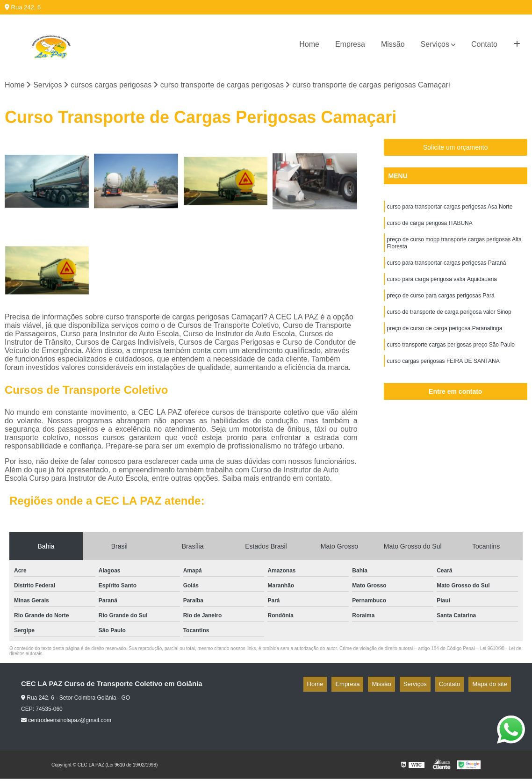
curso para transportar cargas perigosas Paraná (447, 272)
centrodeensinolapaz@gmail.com (66, 723)
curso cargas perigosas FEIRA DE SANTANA (443, 378)
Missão (393, 44)
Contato (484, 44)
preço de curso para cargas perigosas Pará (441, 307)
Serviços (435, 44)
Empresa (350, 44)
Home (309, 44)
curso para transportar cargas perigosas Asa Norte (450, 210)
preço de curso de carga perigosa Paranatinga (445, 343)
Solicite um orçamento (456, 150)
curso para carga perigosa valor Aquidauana (442, 289)
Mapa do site (493, 686)
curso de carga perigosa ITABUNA (430, 228)
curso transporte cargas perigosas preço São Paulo (451, 361)
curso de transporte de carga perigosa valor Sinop (449, 325)
